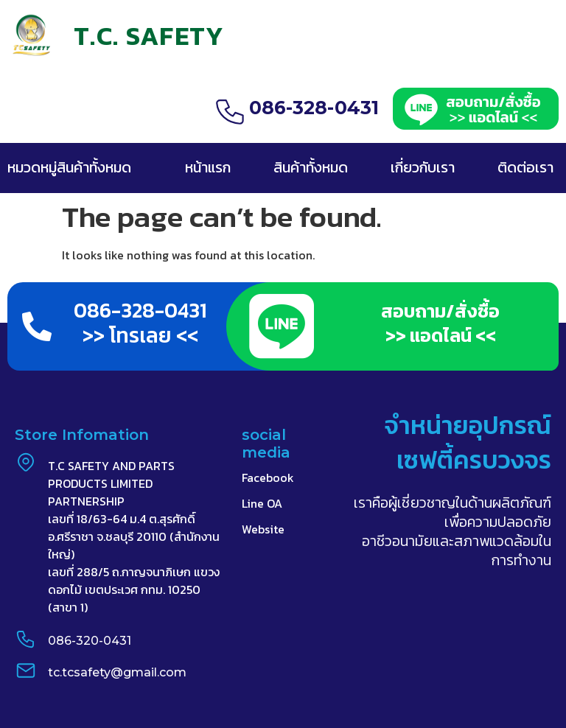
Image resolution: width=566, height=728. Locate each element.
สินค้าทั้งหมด (311, 167)
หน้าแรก (208, 167)
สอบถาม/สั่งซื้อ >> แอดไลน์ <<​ (440, 323)
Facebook (268, 477)
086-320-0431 (90, 641)
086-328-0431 (314, 108)
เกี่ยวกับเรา (423, 167)
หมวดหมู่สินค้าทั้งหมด (69, 167)
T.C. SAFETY (149, 36)
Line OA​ (262, 503)
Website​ (263, 529)
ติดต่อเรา (525, 167)
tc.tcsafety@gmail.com (117, 672)
